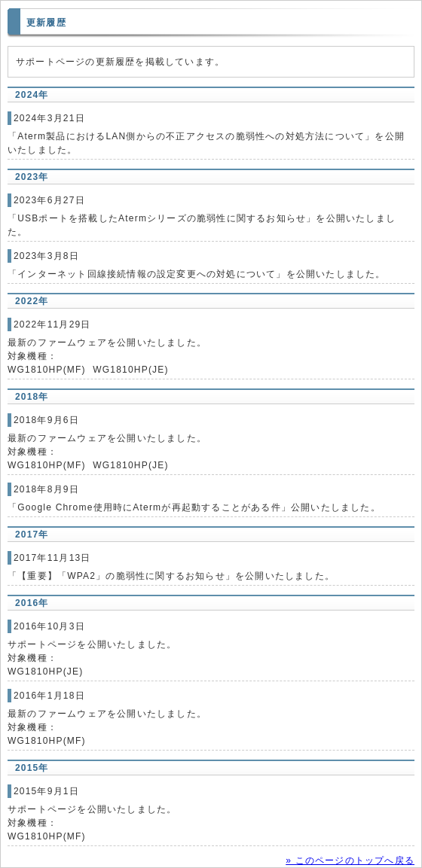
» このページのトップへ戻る (350, 860)
